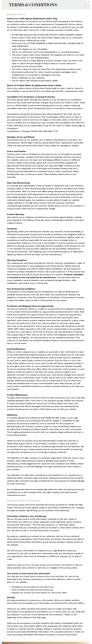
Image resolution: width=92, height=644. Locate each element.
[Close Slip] (88, 2)
